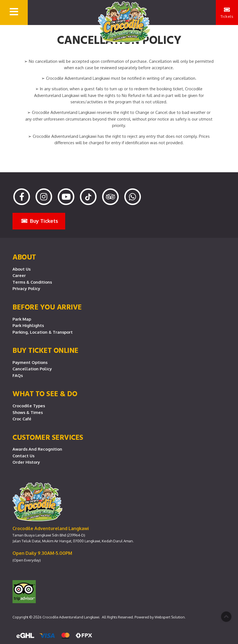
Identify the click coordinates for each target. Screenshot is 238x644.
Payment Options (30, 362)
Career (19, 275)
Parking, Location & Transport (43, 332)
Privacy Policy (26, 288)
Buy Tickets (40, 221)
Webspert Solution (170, 617)
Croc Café (22, 419)
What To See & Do (45, 393)
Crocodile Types (29, 406)
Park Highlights (28, 325)
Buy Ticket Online (45, 350)
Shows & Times (28, 412)
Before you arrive (47, 307)
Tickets (227, 13)
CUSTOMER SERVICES (48, 437)
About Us (21, 269)
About (24, 257)
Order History (26, 462)
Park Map (22, 319)
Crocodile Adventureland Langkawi (71, 617)
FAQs (18, 375)
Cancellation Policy (32, 369)
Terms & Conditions (32, 282)
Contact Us (23, 456)
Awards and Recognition (37, 449)
